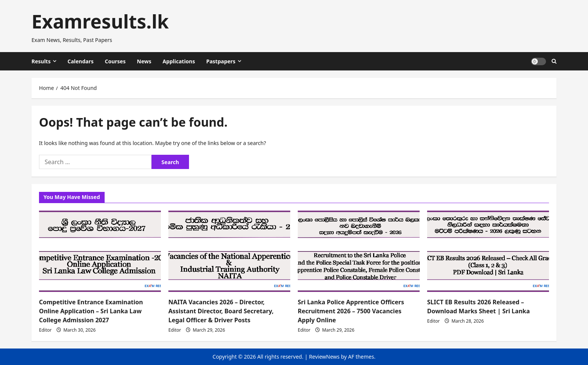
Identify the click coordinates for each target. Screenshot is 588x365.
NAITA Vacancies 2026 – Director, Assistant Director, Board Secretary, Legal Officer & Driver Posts (221, 311)
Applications (179, 61)
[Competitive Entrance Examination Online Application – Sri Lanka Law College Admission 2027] (100, 251)
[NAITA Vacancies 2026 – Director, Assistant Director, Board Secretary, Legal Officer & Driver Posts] (229, 251)
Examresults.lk (100, 21)
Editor (45, 330)
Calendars (81, 61)
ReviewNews (324, 357)
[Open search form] (554, 61)
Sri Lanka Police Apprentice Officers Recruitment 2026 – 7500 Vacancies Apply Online (351, 311)
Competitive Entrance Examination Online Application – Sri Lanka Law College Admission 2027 (91, 311)
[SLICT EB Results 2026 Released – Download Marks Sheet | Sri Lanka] (488, 251)
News (144, 61)
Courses (115, 61)
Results (41, 61)
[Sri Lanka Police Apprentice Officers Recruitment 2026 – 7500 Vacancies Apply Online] (359, 251)
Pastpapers (221, 61)
